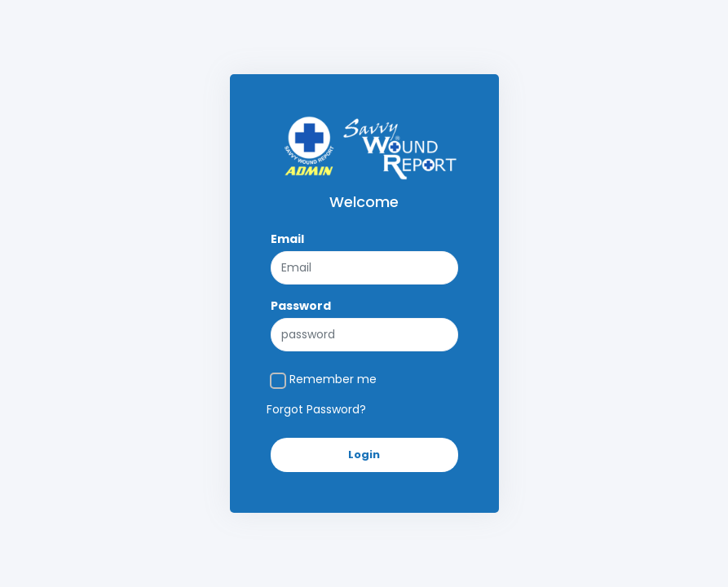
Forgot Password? (316, 409)
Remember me (333, 379)
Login (364, 455)
